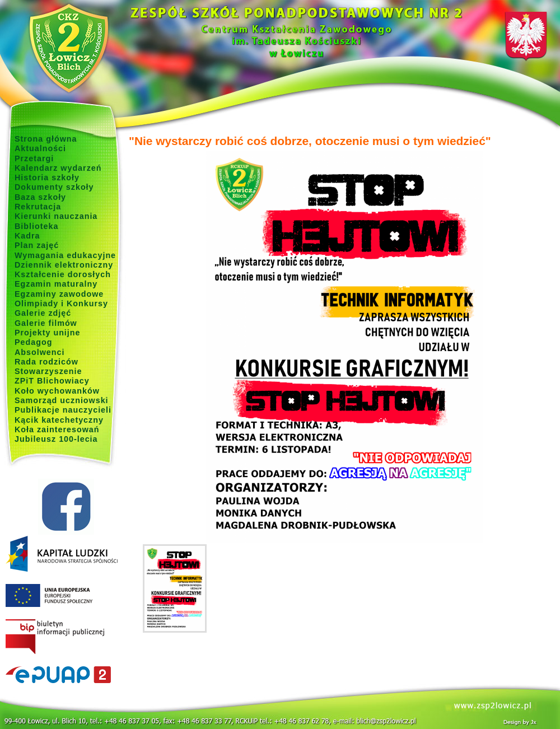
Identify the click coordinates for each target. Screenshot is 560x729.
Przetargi (34, 158)
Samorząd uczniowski (62, 400)
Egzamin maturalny (56, 284)
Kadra (27, 236)
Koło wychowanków (57, 391)
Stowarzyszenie (48, 371)
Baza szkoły (40, 197)
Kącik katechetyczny (59, 420)
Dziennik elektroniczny (64, 265)
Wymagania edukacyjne (65, 255)
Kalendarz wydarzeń (58, 168)
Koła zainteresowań (57, 429)
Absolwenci (39, 352)
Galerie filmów (46, 323)
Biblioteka (36, 226)
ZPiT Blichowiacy (52, 381)
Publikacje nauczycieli (63, 410)
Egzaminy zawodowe (59, 294)
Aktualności (40, 148)
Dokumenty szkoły (54, 187)
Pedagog (33, 342)
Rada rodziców (46, 362)
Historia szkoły (47, 177)
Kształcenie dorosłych (63, 274)
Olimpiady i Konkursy (61, 303)
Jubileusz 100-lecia (56, 439)
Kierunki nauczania (56, 216)
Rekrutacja (38, 207)
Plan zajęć (37, 245)
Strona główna (46, 139)
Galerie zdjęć (43, 313)
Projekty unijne (48, 333)
